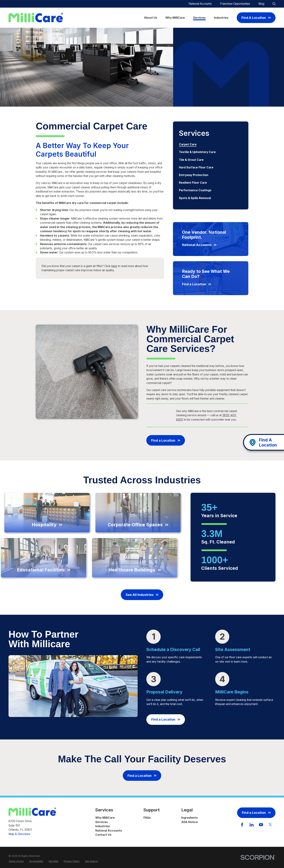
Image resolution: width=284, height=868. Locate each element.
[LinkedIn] (252, 825)
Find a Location (166, 440)
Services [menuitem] (199, 18)
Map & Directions (19, 834)
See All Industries (142, 595)
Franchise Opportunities (235, 4)
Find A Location (256, 18)
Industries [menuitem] (221, 18)
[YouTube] (261, 825)
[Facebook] (242, 825)
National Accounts (200, 4)
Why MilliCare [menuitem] (175, 18)
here (114, 266)
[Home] (36, 18)
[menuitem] (211, 144)
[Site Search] (274, 4)
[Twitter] (270, 825)
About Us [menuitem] (151, 18)
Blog (261, 4)
